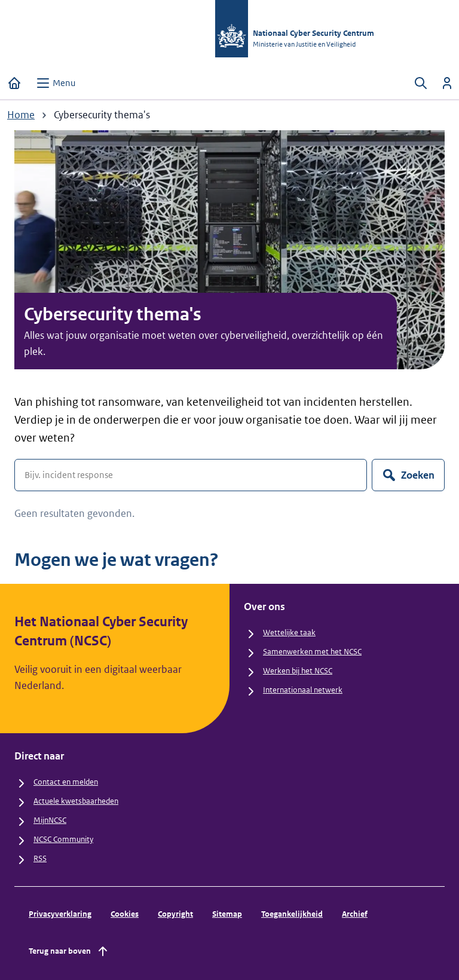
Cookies (125, 914)
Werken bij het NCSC (298, 671)
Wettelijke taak (289, 633)
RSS (40, 858)
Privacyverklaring (60, 914)
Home (21, 115)
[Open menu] (56, 83)
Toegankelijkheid (292, 914)
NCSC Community (63, 839)
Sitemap (227, 914)
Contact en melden (66, 782)
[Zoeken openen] (421, 83)
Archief (355, 914)
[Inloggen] (447, 83)
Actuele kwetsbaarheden (76, 801)
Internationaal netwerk (303, 690)
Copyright (175, 914)
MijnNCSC (50, 820)
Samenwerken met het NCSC (312, 652)
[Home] (14, 83)
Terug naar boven (69, 951)
